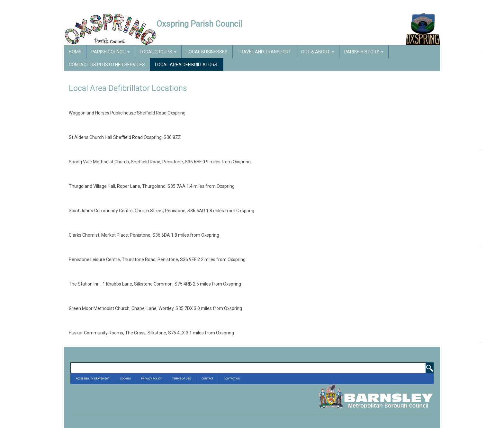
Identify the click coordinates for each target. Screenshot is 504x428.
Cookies (125, 378)
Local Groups (158, 52)
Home (75, 52)
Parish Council (111, 52)
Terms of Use (181, 378)
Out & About (318, 52)
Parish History (364, 52)
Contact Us (232, 378)
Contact (207, 378)
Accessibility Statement (93, 378)
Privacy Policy (151, 378)
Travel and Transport (264, 52)
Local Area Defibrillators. (187, 65)
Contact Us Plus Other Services (107, 65)
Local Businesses (207, 52)
